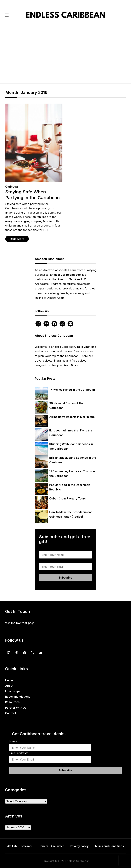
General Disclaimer (51, 846)
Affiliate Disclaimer (20, 846)
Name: (43, 548)
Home (9, 680)
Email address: (48, 560)
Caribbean (12, 187)
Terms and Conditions (110, 846)
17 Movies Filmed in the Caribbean (72, 390)
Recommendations (18, 697)
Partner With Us (16, 708)
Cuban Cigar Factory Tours (68, 498)
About (9, 686)
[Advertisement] (66, 53)
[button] (7, 15)
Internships (13, 691)
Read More (17, 239)
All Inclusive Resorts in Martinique (72, 417)
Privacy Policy (79, 846)
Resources (12, 702)
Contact (11, 713)
